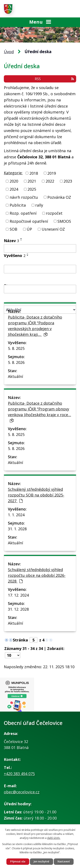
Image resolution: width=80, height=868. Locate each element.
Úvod (9, 52)
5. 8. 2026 (16, 362)
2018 (34, 173)
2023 (68, 181)
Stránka (20, 640)
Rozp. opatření (23, 213)
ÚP (29, 229)
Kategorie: (13, 173)
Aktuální (15, 376)
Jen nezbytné (41, 862)
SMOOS (64, 221)
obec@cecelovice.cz (22, 792)
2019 (52, 173)
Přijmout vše (18, 862)
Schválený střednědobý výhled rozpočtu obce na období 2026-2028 (37, 575)
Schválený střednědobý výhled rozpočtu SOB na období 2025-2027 (36, 495)
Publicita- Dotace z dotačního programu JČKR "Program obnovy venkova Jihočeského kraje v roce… (39, 412)
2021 (32, 181)
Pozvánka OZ (59, 197)
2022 (50, 181)
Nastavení (64, 862)
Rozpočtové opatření (29, 221)
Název (11, 241)
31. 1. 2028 (17, 529)
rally (39, 205)
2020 (14, 181)
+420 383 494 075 (19, 774)
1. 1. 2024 (16, 515)
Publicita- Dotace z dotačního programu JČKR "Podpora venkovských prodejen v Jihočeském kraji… (35, 326)
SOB (13, 229)
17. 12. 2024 (18, 595)
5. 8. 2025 (16, 348)
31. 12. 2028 (18, 609)
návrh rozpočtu (24, 197)
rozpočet (54, 213)
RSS (54, 79)
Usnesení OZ (53, 229)
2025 (32, 189)
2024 (14, 189)
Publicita (18, 205)
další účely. (54, 838)
